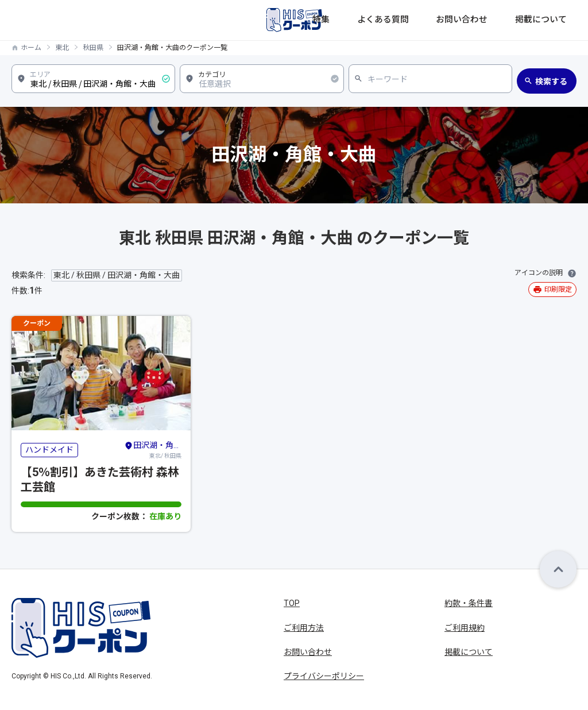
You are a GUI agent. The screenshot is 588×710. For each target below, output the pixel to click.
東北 (62, 48)
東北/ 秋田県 (153, 449)
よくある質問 (428, 20)
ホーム (31, 48)
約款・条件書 (469, 603)
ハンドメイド (49, 450)
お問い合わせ (490, 20)
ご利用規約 (465, 628)
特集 (382, 20)
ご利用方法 (304, 628)
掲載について (552, 20)
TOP (292, 603)
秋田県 (93, 48)
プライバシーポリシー (324, 676)
